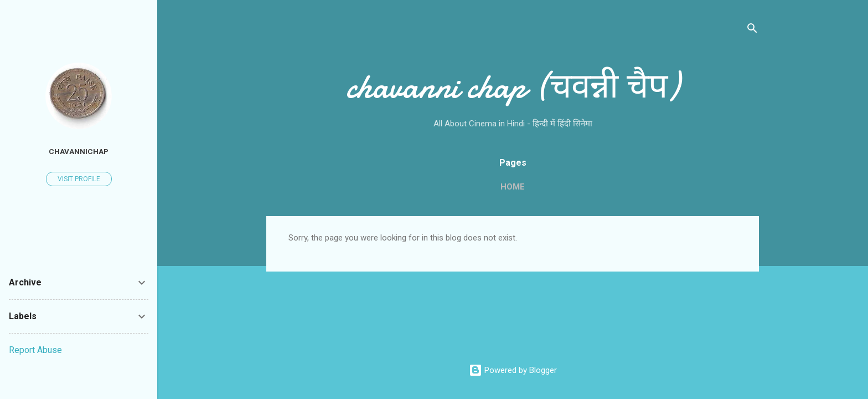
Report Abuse (35, 350)
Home (513, 187)
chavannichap (79, 151)
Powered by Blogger (513, 370)
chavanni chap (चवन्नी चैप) (513, 86)
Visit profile (79, 179)
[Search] (752, 30)
